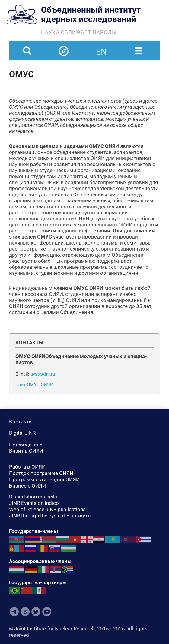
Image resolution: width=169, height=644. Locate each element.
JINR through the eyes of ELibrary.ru (50, 516)
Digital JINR (22, 433)
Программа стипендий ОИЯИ (44, 479)
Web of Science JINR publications (47, 509)
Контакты (21, 421)
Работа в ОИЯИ (27, 467)
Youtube (47, 612)
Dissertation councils (33, 497)
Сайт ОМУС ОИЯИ (34, 385)
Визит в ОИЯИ (26, 451)
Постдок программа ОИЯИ (41, 473)
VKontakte (25, 612)
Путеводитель (26, 444)
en (101, 48)
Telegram (14, 612)
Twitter (36, 612)
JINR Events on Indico (34, 503)
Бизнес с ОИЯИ (27, 486)
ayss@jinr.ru (43, 374)
